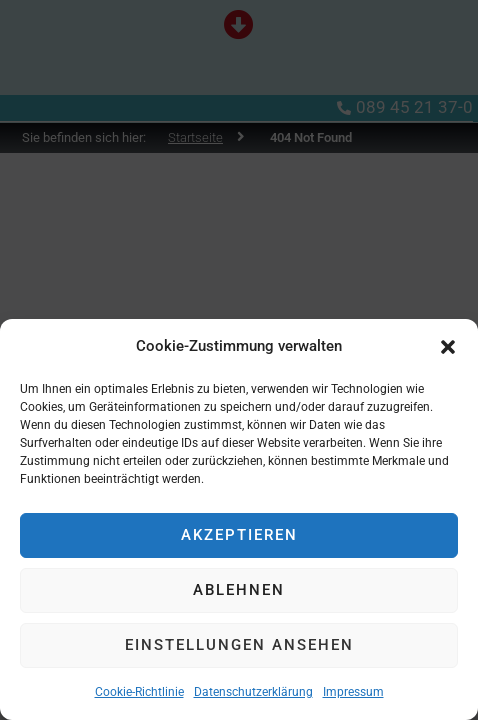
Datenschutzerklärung (253, 692)
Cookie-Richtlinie (139, 692)
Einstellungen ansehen (239, 645)
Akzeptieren (239, 535)
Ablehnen (239, 590)
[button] (448, 347)
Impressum (353, 692)
